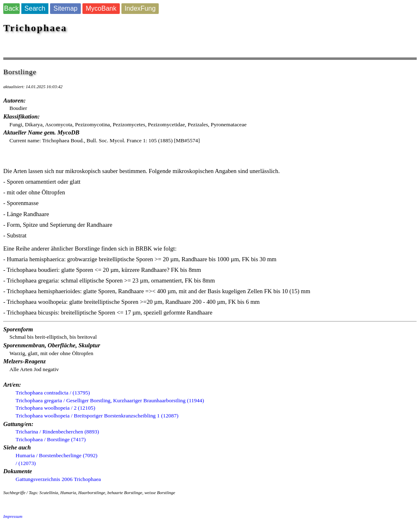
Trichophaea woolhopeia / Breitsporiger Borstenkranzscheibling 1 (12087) (97, 416)
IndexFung (140, 8)
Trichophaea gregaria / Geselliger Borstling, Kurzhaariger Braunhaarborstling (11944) (110, 400)
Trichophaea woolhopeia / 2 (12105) (55, 408)
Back (11, 8)
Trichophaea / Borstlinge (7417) (51, 439)
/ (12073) (26, 463)
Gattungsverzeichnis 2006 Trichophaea (58, 479)
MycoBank (101, 8)
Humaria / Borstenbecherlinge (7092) (57, 455)
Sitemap (65, 8)
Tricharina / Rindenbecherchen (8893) (57, 432)
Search (35, 8)
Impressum (13, 516)
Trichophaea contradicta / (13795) (53, 393)
